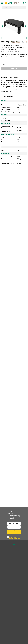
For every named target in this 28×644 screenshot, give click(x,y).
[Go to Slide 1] (3, 42)
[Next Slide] (26, 26)
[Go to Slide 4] (18, 42)
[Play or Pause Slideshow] (2, 38)
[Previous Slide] (2, 26)
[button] (21, 3)
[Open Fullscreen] (26, 38)
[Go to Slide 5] (23, 42)
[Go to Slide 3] (13, 42)
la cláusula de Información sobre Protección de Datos (14, 537)
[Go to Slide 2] (8, 42)
